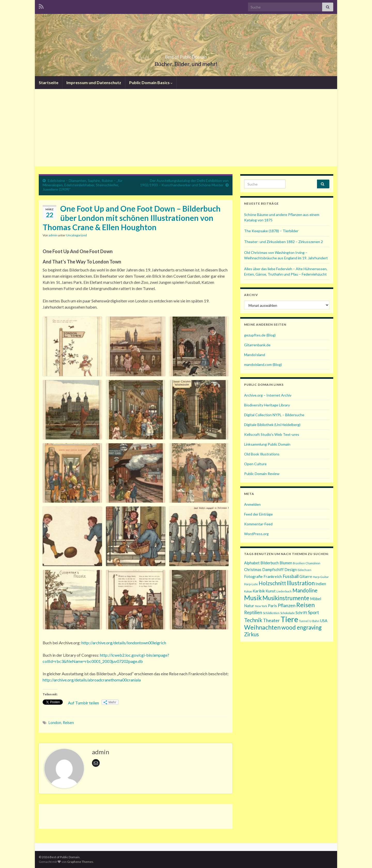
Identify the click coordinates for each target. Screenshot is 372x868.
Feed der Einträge (258, 514)
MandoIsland (255, 355)
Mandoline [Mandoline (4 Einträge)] (305, 590)
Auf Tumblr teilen (83, 703)
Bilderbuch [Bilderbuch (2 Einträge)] (270, 563)
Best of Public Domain (186, 55)
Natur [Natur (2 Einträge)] (249, 606)
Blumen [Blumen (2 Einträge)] (286, 563)
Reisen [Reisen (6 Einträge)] (305, 605)
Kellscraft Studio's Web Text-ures (272, 434)
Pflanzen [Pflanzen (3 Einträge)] (287, 605)
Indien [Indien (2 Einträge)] (321, 584)
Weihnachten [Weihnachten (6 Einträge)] (262, 627)
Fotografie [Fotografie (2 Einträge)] (253, 576)
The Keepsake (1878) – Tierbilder (271, 231)
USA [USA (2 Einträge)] (324, 621)
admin (53, 235)
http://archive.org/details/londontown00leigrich (124, 643)
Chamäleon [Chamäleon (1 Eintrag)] (313, 563)
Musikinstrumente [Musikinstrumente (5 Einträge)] (286, 598)
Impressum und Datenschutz (94, 82)
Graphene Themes (80, 862)
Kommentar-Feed (258, 524)
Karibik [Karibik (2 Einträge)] (259, 591)
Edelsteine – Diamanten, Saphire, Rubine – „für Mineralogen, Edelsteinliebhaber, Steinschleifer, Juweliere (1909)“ (83, 185)
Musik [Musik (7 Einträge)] (253, 598)
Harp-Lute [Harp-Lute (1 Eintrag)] (251, 584)
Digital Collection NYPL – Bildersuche (274, 415)
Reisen (68, 723)
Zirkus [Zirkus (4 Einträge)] (251, 634)
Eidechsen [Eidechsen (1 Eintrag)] (304, 570)
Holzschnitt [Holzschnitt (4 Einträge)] (272, 583)
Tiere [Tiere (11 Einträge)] (289, 619)
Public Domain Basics (151, 82)
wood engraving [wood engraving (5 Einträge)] (301, 627)
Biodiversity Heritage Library (267, 405)
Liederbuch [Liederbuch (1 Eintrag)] (284, 591)
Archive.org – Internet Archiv (268, 395)
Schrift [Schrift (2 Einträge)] (301, 613)
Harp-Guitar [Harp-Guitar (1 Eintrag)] (321, 577)
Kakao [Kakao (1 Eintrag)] (248, 591)
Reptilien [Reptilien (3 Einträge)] (253, 612)
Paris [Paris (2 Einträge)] (272, 606)
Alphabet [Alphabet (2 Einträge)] (252, 563)
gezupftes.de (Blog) (260, 335)
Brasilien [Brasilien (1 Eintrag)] (299, 563)
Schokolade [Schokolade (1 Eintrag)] (288, 613)
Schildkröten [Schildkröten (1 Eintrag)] (271, 613)
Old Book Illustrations (262, 454)
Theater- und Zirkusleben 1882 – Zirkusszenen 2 (284, 242)
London (55, 723)
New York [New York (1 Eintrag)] (261, 606)
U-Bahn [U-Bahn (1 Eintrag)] (314, 621)
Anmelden (252, 504)
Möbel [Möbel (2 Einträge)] (316, 599)
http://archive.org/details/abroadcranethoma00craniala (92, 680)
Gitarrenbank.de (257, 345)
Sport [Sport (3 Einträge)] (313, 612)
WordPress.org (256, 534)
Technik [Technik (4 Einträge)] (253, 620)
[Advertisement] (186, 128)
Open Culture (255, 464)
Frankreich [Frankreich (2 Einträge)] (273, 576)
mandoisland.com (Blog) (263, 364)
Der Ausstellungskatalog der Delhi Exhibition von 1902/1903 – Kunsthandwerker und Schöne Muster (184, 183)
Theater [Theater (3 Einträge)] (271, 620)
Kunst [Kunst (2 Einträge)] (271, 591)
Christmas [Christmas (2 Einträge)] (253, 569)
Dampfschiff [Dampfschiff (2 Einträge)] (273, 569)
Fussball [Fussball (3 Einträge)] (291, 576)
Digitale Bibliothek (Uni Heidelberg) (272, 425)
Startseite (49, 82)
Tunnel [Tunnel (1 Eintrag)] (304, 621)
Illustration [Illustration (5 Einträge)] (301, 583)
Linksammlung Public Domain (267, 444)
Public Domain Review (262, 474)
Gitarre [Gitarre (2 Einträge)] (306, 576)
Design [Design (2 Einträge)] (291, 569)
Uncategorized (76, 235)
